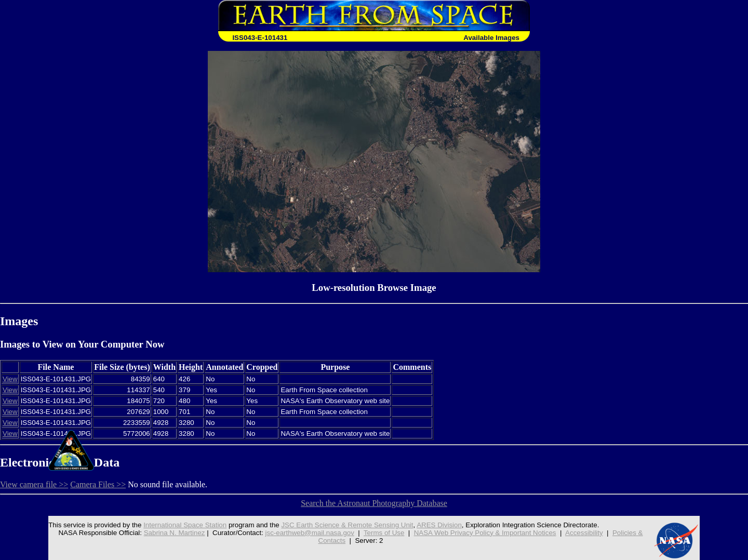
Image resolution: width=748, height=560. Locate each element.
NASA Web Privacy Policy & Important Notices (485, 533)
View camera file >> (34, 484)
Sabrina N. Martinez (175, 533)
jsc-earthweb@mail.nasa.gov (310, 533)
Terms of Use (384, 533)
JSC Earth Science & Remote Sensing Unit (347, 525)
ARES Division (439, 525)
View (10, 379)
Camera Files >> (98, 484)
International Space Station (185, 525)
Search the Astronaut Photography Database (374, 503)
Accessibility (584, 533)
